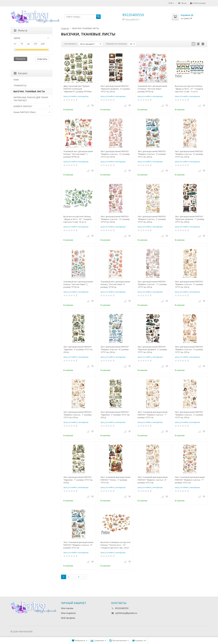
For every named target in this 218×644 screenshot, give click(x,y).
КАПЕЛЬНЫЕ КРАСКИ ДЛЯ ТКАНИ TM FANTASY (31, 99)
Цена (31, 38)
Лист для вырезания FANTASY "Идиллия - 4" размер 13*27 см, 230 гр (78, 349)
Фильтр (21, 30)
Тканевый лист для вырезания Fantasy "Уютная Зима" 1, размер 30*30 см (78, 154)
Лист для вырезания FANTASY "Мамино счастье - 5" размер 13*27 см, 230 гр (189, 284)
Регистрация (198, 3)
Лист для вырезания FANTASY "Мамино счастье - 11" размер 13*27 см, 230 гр (152, 284)
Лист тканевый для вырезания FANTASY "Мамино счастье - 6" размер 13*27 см (153, 480)
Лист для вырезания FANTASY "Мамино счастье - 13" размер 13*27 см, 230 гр (115, 219)
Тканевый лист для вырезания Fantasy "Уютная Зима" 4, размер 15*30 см (115, 284)
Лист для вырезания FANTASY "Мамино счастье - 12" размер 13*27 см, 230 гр (115, 154)
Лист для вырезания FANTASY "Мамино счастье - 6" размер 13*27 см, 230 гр (189, 154)
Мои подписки (68, 613)
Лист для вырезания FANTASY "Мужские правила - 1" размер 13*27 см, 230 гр (190, 219)
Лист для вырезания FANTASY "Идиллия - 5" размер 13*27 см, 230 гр (115, 415)
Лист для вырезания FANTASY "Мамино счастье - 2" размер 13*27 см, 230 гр (189, 415)
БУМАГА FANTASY (23, 106)
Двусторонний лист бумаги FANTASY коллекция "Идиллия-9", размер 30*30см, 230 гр (78, 89)
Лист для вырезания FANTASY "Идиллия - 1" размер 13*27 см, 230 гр (78, 480)
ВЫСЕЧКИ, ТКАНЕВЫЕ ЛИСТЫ (29, 91)
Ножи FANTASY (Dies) (25, 112)
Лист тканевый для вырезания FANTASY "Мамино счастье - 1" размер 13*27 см (153, 415)
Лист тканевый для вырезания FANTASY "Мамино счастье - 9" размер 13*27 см (78, 545)
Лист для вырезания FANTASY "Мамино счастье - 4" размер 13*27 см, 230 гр (189, 349)
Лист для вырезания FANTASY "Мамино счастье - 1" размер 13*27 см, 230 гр (78, 415)
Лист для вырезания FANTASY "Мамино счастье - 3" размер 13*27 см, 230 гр (152, 219)
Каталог (21, 73)
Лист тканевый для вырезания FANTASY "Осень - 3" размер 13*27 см (115, 480)
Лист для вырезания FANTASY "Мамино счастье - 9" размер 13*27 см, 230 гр (152, 154)
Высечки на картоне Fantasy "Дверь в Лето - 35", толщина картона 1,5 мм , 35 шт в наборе (78, 219)
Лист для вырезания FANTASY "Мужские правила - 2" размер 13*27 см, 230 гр (152, 349)
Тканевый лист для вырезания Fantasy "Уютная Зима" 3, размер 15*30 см (78, 284)
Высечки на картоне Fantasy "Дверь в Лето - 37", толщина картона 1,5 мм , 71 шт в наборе (189, 89)
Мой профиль (68, 618)
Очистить (42, 59)
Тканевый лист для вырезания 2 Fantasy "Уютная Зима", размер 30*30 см (152, 89)
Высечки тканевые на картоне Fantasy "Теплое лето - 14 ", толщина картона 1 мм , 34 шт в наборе (116, 545)
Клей (16, 80)
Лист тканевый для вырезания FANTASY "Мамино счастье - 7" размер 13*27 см (190, 480)
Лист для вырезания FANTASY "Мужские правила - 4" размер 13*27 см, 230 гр (115, 89)
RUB (172, 3)
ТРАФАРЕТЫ (20, 85)
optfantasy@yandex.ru (126, 613)
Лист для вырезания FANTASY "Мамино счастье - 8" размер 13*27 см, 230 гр (115, 349)
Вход (182, 3)
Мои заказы (67, 608)
